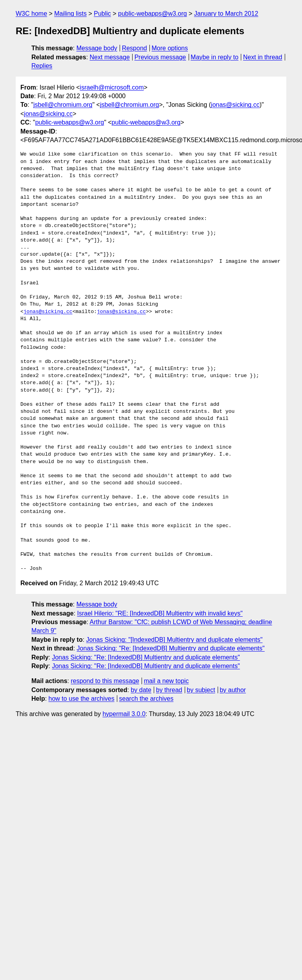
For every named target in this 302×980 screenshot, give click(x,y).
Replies (42, 66)
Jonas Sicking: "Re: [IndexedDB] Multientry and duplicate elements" (171, 648)
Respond (135, 48)
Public (102, 14)
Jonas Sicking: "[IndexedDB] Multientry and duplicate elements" (175, 640)
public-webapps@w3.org (152, 14)
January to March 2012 (226, 14)
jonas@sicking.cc (235, 105)
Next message (110, 57)
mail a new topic (166, 681)
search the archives (146, 699)
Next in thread (263, 57)
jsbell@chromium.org (63, 105)
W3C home (31, 14)
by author (233, 690)
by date (141, 690)
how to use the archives (82, 699)
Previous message (160, 57)
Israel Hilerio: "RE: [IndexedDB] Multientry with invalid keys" (160, 613)
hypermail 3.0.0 (124, 714)
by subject (201, 690)
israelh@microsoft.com (112, 87)
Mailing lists (70, 14)
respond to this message (105, 681)
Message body (97, 48)
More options (170, 48)
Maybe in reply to (215, 57)
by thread (169, 690)
